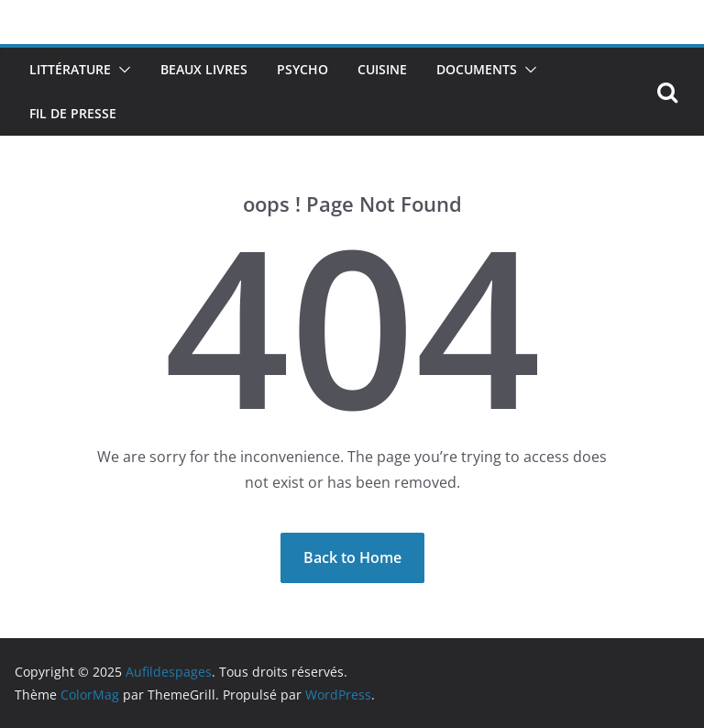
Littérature (70, 69)
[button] (121, 70)
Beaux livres (204, 69)
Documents (477, 69)
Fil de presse (73, 113)
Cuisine (382, 69)
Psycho (302, 69)
